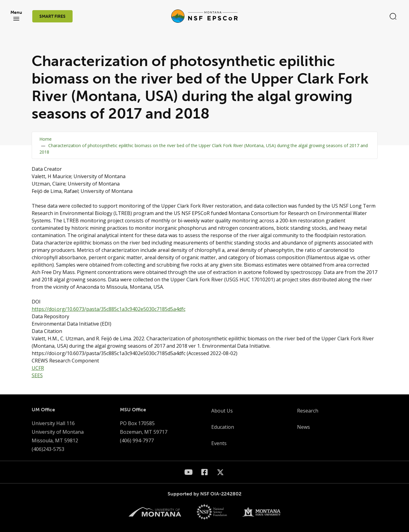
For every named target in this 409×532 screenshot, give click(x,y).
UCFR (38, 368)
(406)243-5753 (48, 449)
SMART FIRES (52, 16)
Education (223, 427)
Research (308, 411)
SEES (37, 375)
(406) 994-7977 (137, 440)
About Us (222, 411)
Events (219, 443)
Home (46, 139)
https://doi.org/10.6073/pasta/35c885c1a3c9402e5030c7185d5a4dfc (109, 309)
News (304, 427)
